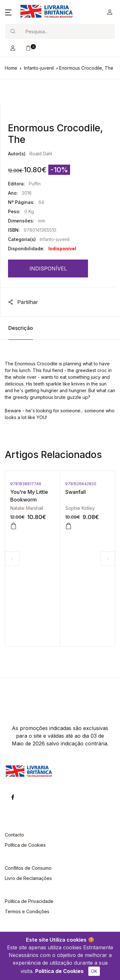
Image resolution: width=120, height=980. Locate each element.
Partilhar (23, 302)
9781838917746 (26, 484)
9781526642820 (81, 484)
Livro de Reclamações (28, 878)
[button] (8, 12)
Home (11, 68)
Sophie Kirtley (80, 508)
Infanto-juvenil (39, 68)
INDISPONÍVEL (48, 268)
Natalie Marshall (27, 508)
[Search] (68, 31)
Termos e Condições (27, 911)
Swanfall (76, 492)
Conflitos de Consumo (28, 868)
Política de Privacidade (29, 901)
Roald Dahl (41, 154)
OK (94, 971)
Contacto (14, 835)
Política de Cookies (59, 971)
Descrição (21, 328)
